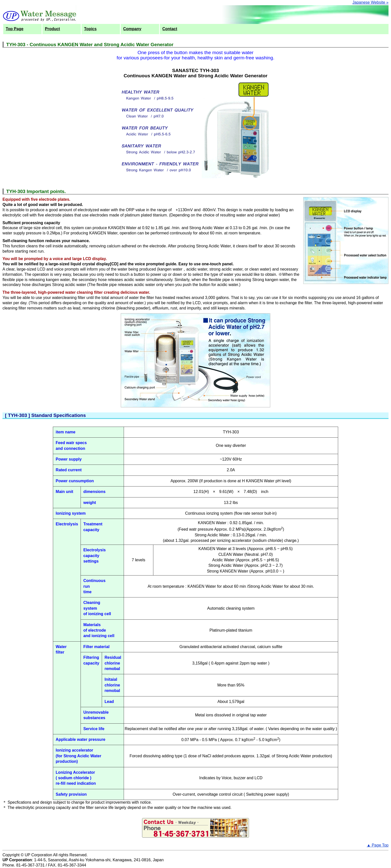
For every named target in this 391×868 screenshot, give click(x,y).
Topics (90, 29)
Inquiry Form (195, 828)
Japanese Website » (370, 2)
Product (52, 29)
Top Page (15, 29)
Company (132, 29)
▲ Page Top (378, 845)
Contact (170, 29)
